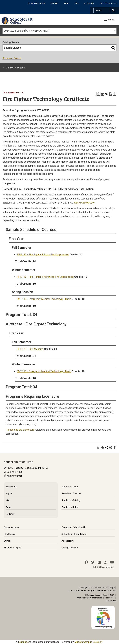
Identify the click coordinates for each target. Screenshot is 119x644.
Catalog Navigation (16, 68)
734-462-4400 (15, 472)
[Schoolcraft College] (19, 23)
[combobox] (59, 31)
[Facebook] (86, 562)
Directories (111, 601)
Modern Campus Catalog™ (88, 642)
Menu (111, 20)
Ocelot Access (108, 3)
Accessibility (68, 541)
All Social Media (103, 567)
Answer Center (14, 476)
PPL (77, 3)
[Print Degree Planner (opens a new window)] (98, 94)
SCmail (7, 541)
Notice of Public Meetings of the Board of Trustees (93, 590)
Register (10, 514)
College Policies (70, 548)
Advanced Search (12, 58)
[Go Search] (115, 11)
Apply (9, 507)
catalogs (24, 642)
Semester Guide (37, 3)
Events (55, 3)
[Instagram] (105, 562)
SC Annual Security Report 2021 (100, 595)
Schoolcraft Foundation (74, 534)
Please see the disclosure (20, 430)
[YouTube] (112, 562)
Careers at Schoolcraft (73, 527)
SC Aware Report (13, 548)
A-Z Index (89, 3)
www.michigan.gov (85, 203)
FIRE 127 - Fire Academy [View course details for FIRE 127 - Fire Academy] (30, 349)
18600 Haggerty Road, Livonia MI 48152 (27, 468)
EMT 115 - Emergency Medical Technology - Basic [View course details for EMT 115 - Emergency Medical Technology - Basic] (44, 299)
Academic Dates (70, 507)
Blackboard (10, 534)
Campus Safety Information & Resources (96, 598)
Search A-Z (12, 487)
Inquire (9, 493)
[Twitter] (93, 562)
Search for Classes (71, 493)
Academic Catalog (71, 500)
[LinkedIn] (99, 562)
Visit (8, 500)
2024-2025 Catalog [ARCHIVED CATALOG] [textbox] (27, 31)
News (67, 3)
